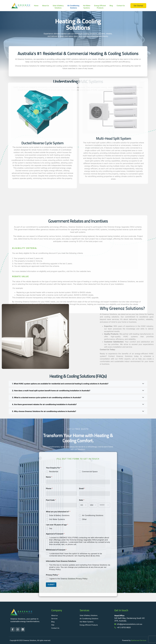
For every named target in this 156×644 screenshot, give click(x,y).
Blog (111, 6)
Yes (51, 528)
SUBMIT (51, 585)
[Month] (93, 505)
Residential (54, 472)
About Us (45, 6)
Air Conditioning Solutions (73, 7)
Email (82, 489)
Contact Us (121, 6)
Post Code (51, 500)
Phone (49, 489)
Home (36, 6)
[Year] (104, 505)
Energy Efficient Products (100, 7)
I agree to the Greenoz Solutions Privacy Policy (68, 579)
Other (84, 519)
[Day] (83, 505)
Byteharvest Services (139, 640)
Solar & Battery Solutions (58, 7)
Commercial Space (90, 472)
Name (49, 477)
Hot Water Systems (87, 7)
